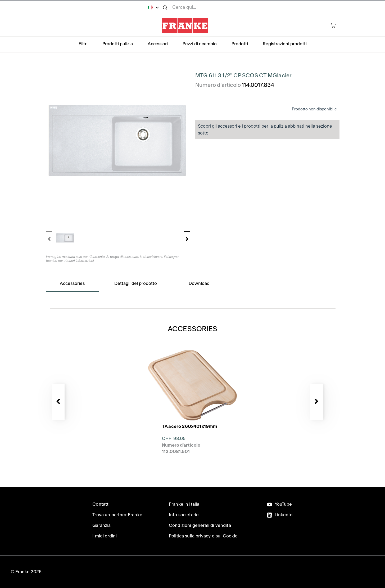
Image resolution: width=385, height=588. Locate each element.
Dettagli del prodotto (136, 283)
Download (199, 283)
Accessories (72, 283)
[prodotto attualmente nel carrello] (336, 26)
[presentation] (193, 384)
